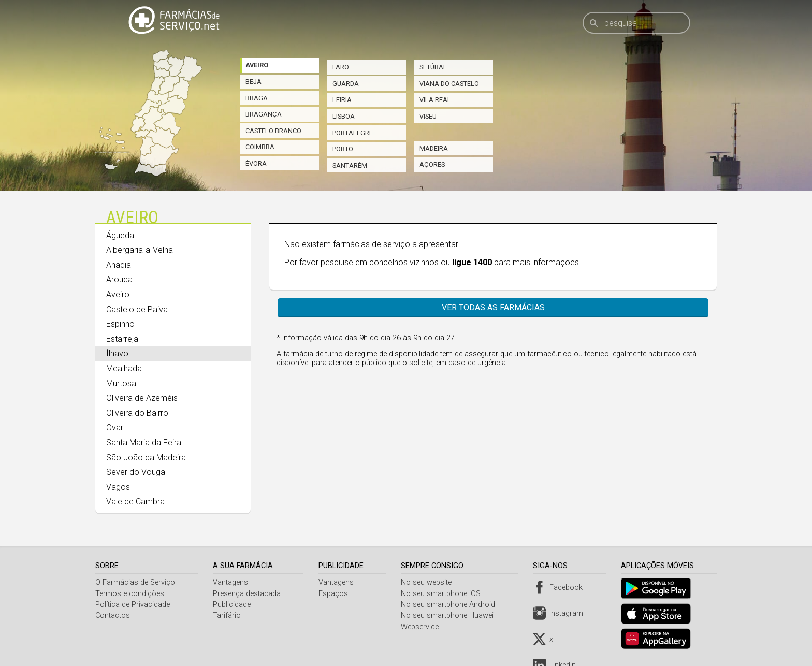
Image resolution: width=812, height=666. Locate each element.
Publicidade (233, 605)
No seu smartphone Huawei (450, 616)
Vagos (118, 487)
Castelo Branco (273, 131)
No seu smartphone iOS (444, 594)
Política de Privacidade (133, 605)
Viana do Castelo (449, 84)
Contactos (113, 616)
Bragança (264, 114)
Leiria (342, 100)
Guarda (346, 84)
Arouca (119, 279)
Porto (343, 149)
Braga (257, 98)
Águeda (120, 235)
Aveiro (257, 65)
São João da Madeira (146, 458)
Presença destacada (248, 594)
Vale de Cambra (135, 502)
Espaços (335, 594)
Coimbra (260, 147)
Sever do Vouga (136, 472)
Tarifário (228, 616)
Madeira (434, 148)
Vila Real (435, 100)
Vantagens (231, 582)
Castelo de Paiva (137, 309)
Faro (341, 67)
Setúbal (433, 67)
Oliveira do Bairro (137, 413)
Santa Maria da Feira (144, 443)
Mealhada (124, 368)
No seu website (429, 582)
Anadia (119, 265)
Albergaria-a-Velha (140, 250)
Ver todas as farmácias (493, 307)
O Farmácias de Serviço (135, 582)
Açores (432, 164)
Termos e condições (130, 594)
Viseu (428, 116)
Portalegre (353, 133)
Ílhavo (117, 353)
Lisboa (344, 116)
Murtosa (121, 383)
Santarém (350, 165)
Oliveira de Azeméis (142, 398)
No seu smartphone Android (451, 605)
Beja (253, 82)
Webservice (423, 627)
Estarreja (122, 339)
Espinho (120, 324)
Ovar (115, 428)
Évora (256, 163)
